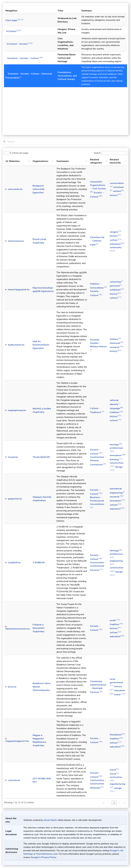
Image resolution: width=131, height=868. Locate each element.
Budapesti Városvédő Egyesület (38, 189)
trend (114, 770)
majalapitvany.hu (17, 410)
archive (119, 191)
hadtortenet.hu (16, 345)
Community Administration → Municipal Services (98, 687)
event (120, 695)
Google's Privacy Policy (43, 857)
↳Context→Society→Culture (24, 58)
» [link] (124, 803)
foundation (117, 735)
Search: (97, 153)
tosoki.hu (13, 457)
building (116, 460)
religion (115, 232)
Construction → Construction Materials (98, 784)
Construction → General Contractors (98, 461)
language (116, 408)
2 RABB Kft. (39, 563)
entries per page (20, 153)
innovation (117, 501)
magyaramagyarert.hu (17, 741)
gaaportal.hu (15, 499)
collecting (116, 282)
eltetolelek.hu (16, 241)
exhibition (117, 290)
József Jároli (50, 820)
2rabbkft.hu (14, 563)
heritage (116, 445)
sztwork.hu (14, 780)
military (115, 339)
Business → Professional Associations (97, 502)
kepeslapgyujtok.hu (19, 290)
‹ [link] (109, 803)
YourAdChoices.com (47, 854)
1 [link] (114, 803)
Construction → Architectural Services (98, 566)
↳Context (14, 31)
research (117, 347)
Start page (14, 20)
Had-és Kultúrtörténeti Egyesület (41, 345)
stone (114, 774)
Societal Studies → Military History (98, 345)
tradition (116, 412)
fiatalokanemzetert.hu (18, 629)
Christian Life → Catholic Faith (97, 241)
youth (115, 620)
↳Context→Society (19, 44)
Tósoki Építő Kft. (41, 457)
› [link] (119, 803)
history (116, 195)
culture (116, 240)
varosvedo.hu (15, 189)
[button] (29, 161)
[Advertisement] (65, 109)
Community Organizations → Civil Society (98, 187)
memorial (116, 343)
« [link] (104, 803)
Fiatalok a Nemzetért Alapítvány (39, 628)
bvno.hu (12, 687)
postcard (116, 286)
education (117, 244)
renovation (118, 455)
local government (116, 682)
